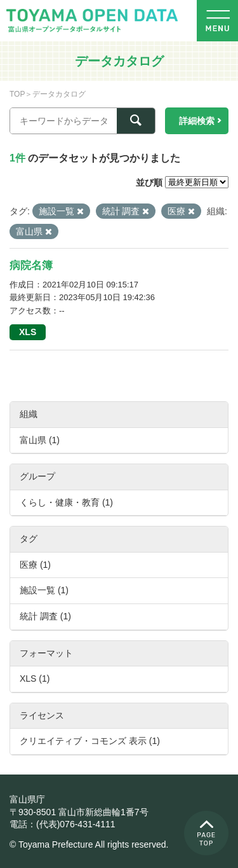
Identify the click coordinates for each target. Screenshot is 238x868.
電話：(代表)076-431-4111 (63, 824)
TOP (17, 94)
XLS (28, 332)
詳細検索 (197, 121)
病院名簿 (31, 265)
